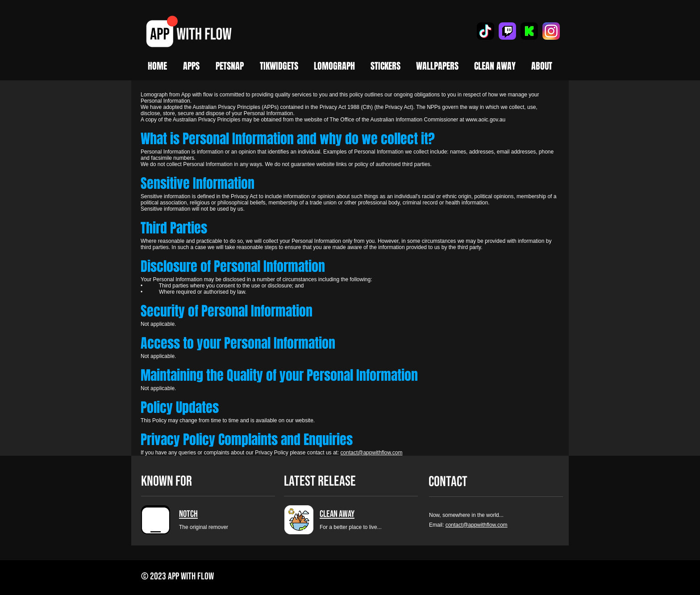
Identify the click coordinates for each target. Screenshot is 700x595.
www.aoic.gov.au (485, 120)
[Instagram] (551, 31)
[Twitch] (507, 31)
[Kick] (529, 31)
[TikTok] (485, 31)
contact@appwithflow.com (372, 453)
